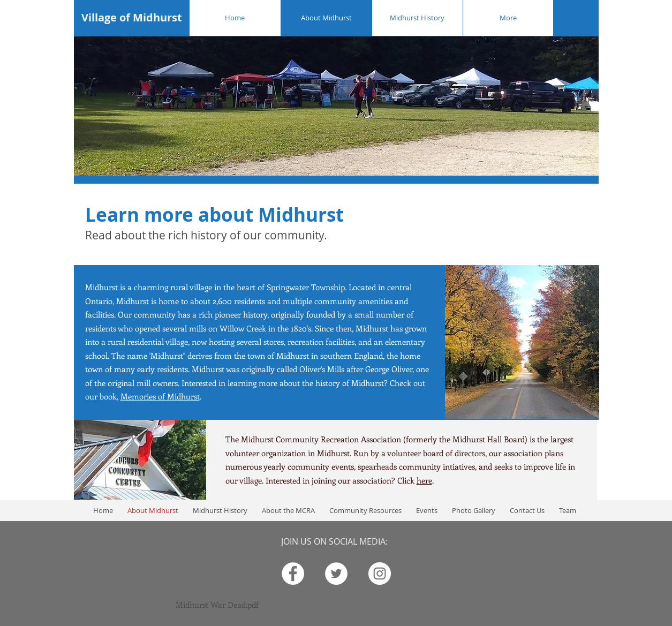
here (424, 480)
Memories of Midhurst (160, 396)
